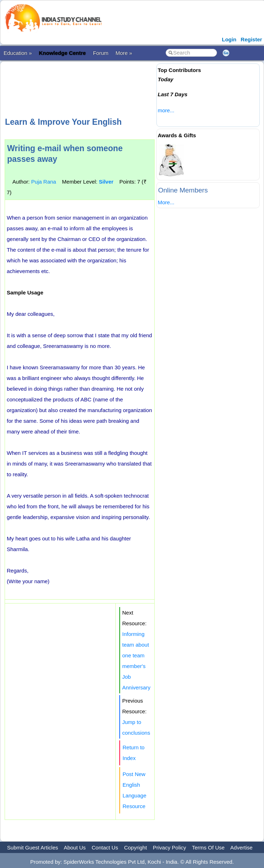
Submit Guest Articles (33, 848)
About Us (75, 848)
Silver (106, 182)
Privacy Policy (169, 848)
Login (229, 39)
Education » (18, 53)
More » (124, 53)
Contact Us (105, 848)
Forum (101, 53)
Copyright (135, 848)
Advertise (241, 848)
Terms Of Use (208, 848)
